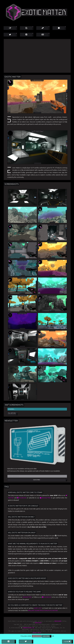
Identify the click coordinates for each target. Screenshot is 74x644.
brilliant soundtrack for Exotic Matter (43, 610)
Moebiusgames (58, 621)
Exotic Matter (13, 77)
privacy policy (37, 633)
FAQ (7, 486)
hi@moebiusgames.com (28, 628)
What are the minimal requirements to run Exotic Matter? (33, 544)
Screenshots (12, 184)
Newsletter (11, 421)
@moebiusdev (38, 623)
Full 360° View (12, 413)
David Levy (38, 608)
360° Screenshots (14, 405)
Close (67, 641)
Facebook (22, 498)
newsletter (45, 498)
